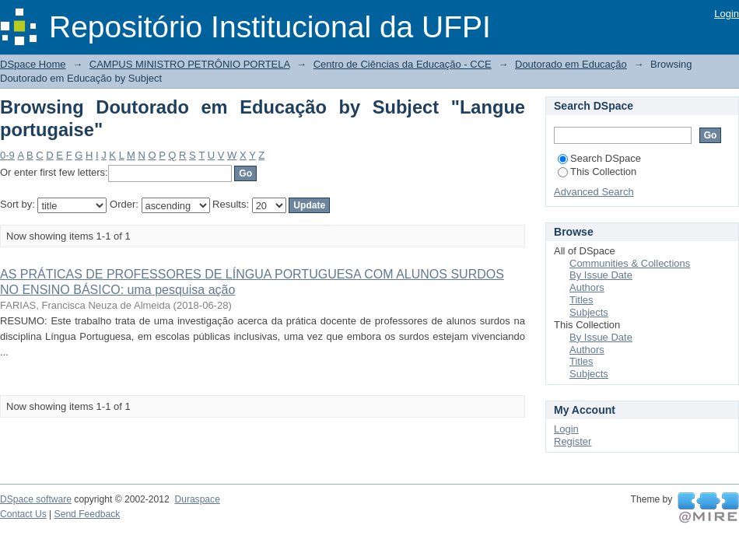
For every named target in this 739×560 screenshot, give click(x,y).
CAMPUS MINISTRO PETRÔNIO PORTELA (190, 64)
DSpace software (36, 499)
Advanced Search (594, 192)
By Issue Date (601, 275)
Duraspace (197, 499)
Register (573, 441)
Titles (581, 300)
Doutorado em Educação (571, 64)
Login (727, 14)
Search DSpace (599, 158)
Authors (587, 287)
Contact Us (23, 514)
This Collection (597, 171)
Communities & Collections (630, 263)
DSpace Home (33, 64)
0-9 (7, 155)
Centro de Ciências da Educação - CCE (403, 64)
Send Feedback (88, 514)
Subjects (589, 312)
